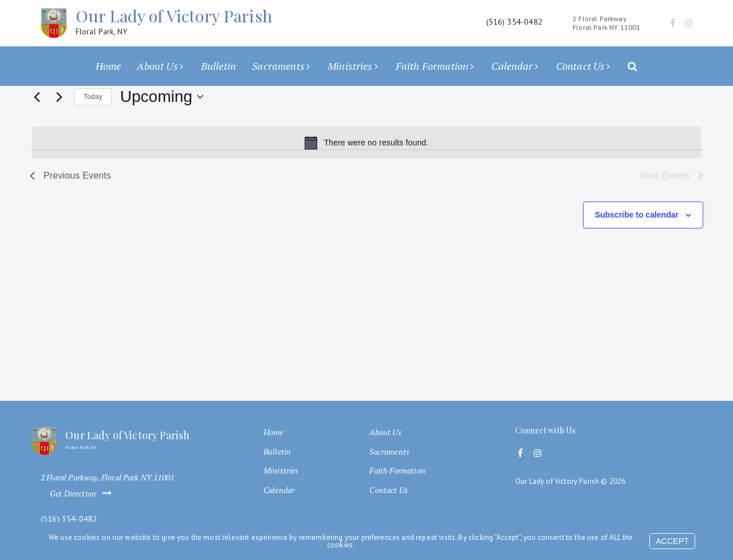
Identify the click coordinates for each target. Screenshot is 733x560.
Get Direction (83, 494)
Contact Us (581, 66)
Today (93, 97)
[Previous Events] (37, 97)
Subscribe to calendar (637, 215)
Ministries (350, 66)
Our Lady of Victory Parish (174, 21)
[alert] (366, 143)
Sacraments (278, 66)
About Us (157, 66)
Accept (672, 541)
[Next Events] (59, 97)
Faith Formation (432, 66)
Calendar (512, 66)
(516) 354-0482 (69, 519)
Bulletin (218, 66)
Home (109, 66)
